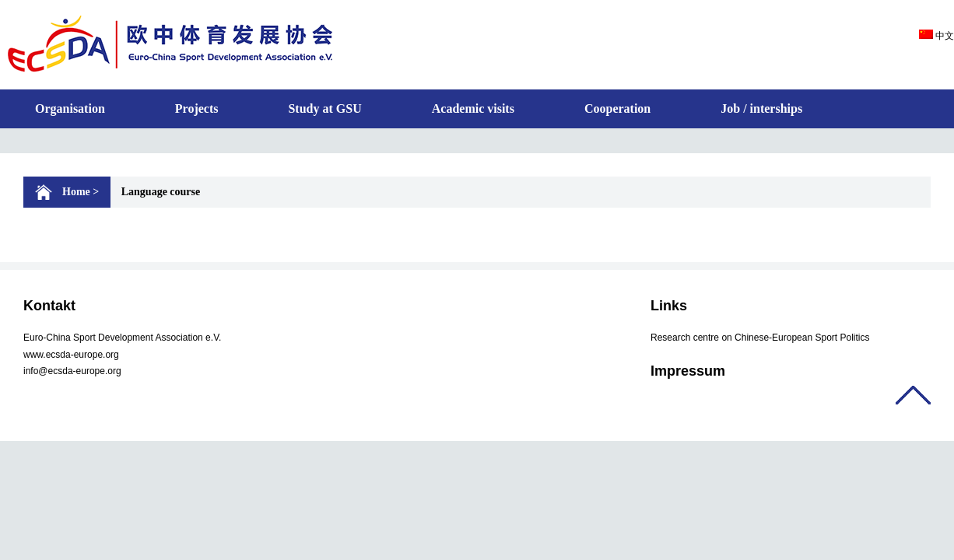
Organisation (70, 108)
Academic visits (473, 108)
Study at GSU (324, 108)
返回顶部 (913, 395)
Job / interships (761, 108)
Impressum (688, 371)
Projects (197, 108)
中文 (936, 36)
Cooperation (617, 108)
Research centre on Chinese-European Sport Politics (760, 338)
